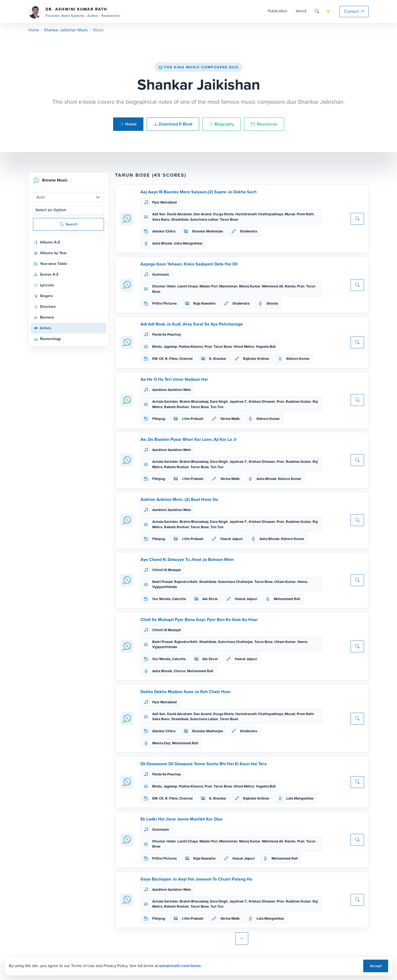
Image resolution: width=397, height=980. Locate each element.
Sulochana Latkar (204, 219)
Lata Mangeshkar (300, 798)
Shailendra (248, 231)
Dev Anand (203, 214)
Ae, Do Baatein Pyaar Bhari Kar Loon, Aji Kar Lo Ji (188, 439)
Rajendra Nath (186, 582)
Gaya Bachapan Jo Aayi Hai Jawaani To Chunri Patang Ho (196, 879)
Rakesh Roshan (177, 407)
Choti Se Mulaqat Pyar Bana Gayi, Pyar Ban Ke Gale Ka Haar (199, 620)
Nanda (290, 286)
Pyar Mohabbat (165, 202)
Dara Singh (219, 402)
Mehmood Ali (272, 286)
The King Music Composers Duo (199, 67)
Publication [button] (277, 11)
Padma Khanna (191, 347)
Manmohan (228, 286)
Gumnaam (161, 274)
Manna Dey (161, 743)
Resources (264, 124)
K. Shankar (218, 359)
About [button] (301, 11)
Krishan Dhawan (262, 402)
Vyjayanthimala (165, 587)
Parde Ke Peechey (167, 334)
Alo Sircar (210, 599)
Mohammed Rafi (287, 599)
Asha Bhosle (162, 243)
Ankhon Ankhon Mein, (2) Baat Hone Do (179, 499)
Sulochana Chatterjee (235, 582)
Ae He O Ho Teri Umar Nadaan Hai (174, 379)
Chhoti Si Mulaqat (167, 570)
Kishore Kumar (298, 359)
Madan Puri (209, 286)
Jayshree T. (238, 402)
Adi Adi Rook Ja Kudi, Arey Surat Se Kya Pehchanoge (192, 324)
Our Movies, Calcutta (169, 599)
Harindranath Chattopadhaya (259, 214)
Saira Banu (161, 219)
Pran (301, 286)
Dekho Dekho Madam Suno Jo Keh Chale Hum (185, 692)
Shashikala (180, 219)
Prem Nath (305, 214)
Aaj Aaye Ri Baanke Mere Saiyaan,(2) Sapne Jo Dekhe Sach (198, 192)
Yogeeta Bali (266, 347)
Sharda (272, 303)
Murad (290, 214)
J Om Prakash (193, 419)
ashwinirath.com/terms (180, 966)
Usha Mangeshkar (188, 243)
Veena (302, 582)
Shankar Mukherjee (207, 231)
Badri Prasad (162, 582)
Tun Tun (217, 407)
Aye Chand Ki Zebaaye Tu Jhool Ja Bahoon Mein (187, 559)
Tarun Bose (229, 219)
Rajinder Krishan (256, 359)
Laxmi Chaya (188, 286)
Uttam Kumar (285, 582)
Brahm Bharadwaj (194, 402)
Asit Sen (159, 214)
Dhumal (159, 286)
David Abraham (179, 214)
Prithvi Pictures (164, 303)
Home (34, 30)
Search (69, 224)
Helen (171, 286)
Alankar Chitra (164, 231)
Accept (376, 966)
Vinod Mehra (244, 347)
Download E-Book (173, 124)
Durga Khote (223, 214)
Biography (222, 124)
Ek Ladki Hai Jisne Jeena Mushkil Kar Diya (181, 819)
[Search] (317, 11)
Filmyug (159, 419)
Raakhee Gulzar (298, 402)
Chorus (180, 671)
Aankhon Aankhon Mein (172, 390)
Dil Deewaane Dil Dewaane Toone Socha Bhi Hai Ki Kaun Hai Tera (204, 764)
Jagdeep (170, 347)
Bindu (157, 347)
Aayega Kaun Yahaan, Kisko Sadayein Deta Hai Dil (189, 264)
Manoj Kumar (250, 286)
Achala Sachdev (165, 402)
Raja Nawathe (204, 303)
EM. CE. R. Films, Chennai (172, 359)
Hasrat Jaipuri (231, 539)
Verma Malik (230, 419)
